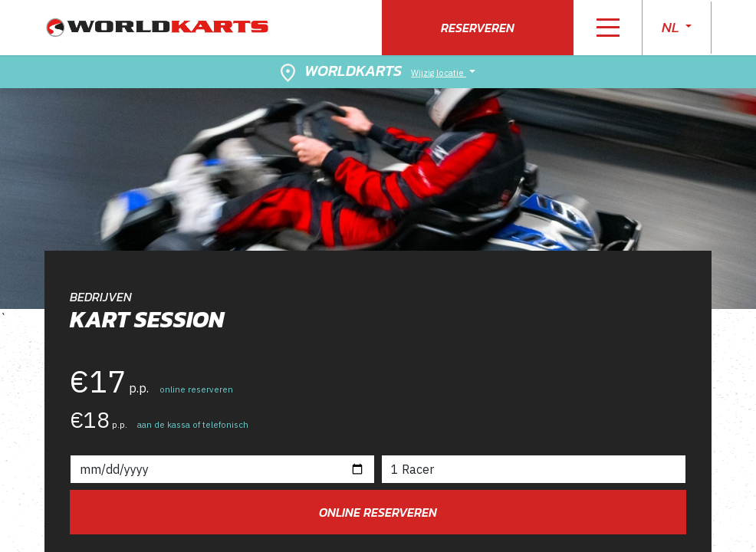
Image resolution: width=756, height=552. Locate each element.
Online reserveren (378, 512)
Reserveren (478, 28)
